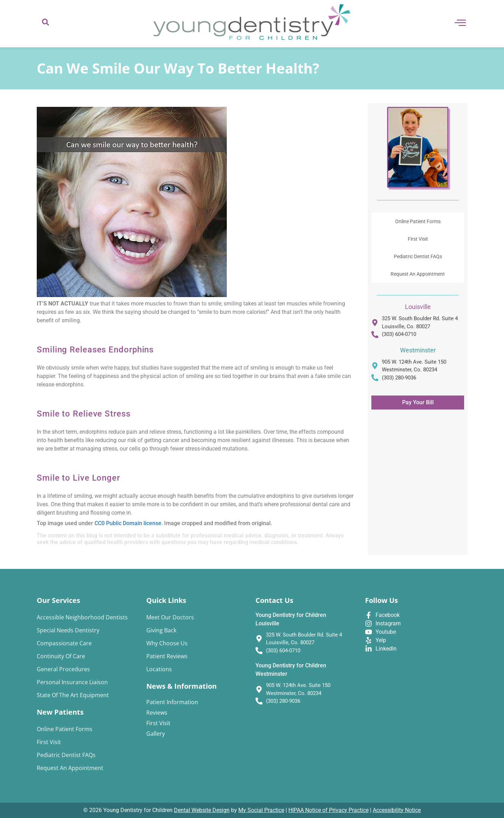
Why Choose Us (167, 643)
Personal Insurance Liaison (72, 682)
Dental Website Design (202, 810)
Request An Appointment (418, 274)
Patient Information (172, 702)
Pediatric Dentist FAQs (418, 256)
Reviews (157, 713)
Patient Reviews (167, 656)
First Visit (418, 239)
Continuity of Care (61, 656)
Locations (159, 669)
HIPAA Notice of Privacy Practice (328, 810)
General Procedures (63, 669)
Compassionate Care (64, 643)
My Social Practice (261, 810)
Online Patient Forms (418, 221)
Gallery (156, 734)
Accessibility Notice (397, 810)
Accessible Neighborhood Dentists (82, 617)
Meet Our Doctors (170, 617)
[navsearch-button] (45, 24)
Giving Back (161, 630)
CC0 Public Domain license (128, 523)
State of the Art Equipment (73, 695)
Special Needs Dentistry (68, 630)
